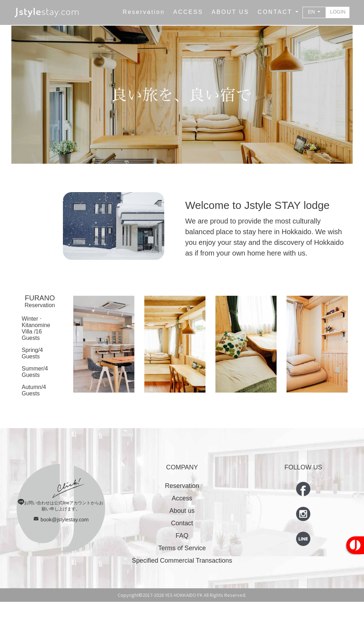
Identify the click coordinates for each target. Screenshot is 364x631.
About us (182, 540)
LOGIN (338, 12)
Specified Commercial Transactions (182, 590)
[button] (278, 12)
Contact (182, 552)
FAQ (182, 565)
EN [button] (312, 12)
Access (182, 527)
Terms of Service (182, 577)
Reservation (182, 515)
